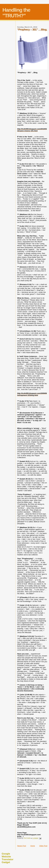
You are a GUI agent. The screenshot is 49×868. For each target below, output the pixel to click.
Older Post (43, 846)
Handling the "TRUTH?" (16, 13)
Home (33, 846)
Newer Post (22, 846)
